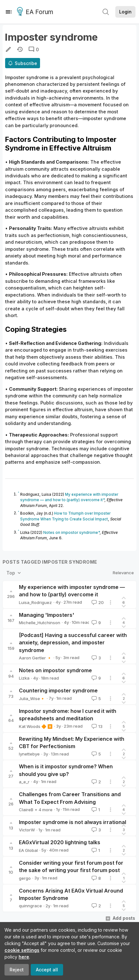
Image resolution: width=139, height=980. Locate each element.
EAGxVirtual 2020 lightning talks (60, 842)
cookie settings (22, 950)
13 (96, 726)
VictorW (27, 830)
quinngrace (30, 906)
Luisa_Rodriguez (35, 602)
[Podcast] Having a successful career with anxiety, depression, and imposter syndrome (73, 643)
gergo (25, 878)
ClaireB (26, 810)
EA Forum (36, 12)
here (24, 957)
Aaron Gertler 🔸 (35, 658)
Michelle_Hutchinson (40, 623)
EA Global (28, 850)
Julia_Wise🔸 (32, 698)
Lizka (24, 678)
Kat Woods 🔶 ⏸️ (36, 726)
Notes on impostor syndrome (55, 670)
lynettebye (29, 754)
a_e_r (24, 782)
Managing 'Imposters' (47, 615)
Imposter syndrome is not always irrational (73, 822)
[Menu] (9, 12)
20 (97, 602)
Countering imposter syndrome (58, 690)
